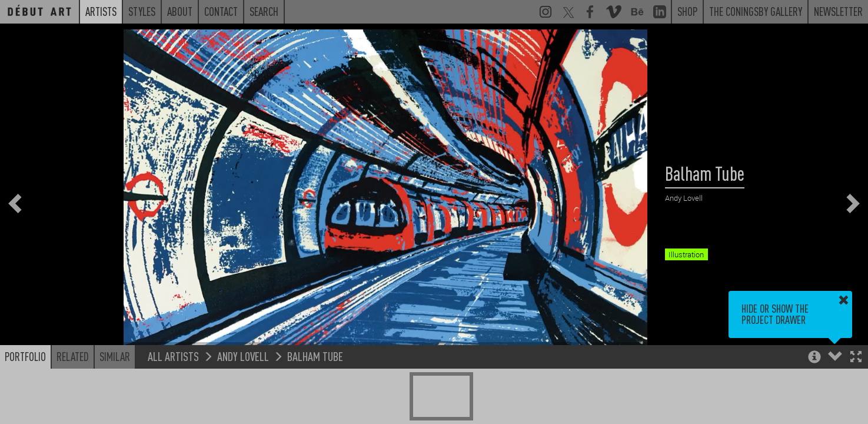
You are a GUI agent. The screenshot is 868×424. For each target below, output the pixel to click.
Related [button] (73, 356)
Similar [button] (115, 356)
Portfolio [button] (25, 356)
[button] (856, 358)
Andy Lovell (243, 356)
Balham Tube (315, 356)
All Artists (173, 356)
